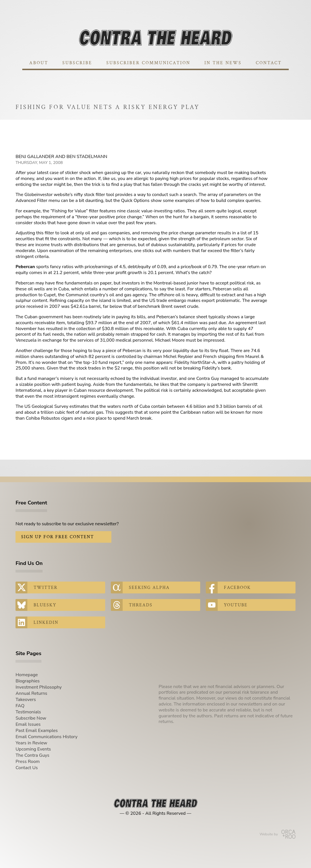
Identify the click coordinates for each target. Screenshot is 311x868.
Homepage (27, 675)
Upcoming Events (33, 749)
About (39, 63)
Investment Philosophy (39, 687)
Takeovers (26, 700)
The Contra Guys (32, 755)
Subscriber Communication (148, 63)
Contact (269, 63)
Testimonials (28, 712)
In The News (223, 63)
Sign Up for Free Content (58, 537)
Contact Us (27, 768)
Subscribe (77, 63)
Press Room (28, 762)
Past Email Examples (37, 731)
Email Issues (28, 724)
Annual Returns (31, 693)
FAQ (20, 706)
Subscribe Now (31, 718)
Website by (277, 834)
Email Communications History (47, 737)
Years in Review (31, 743)
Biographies (27, 681)
